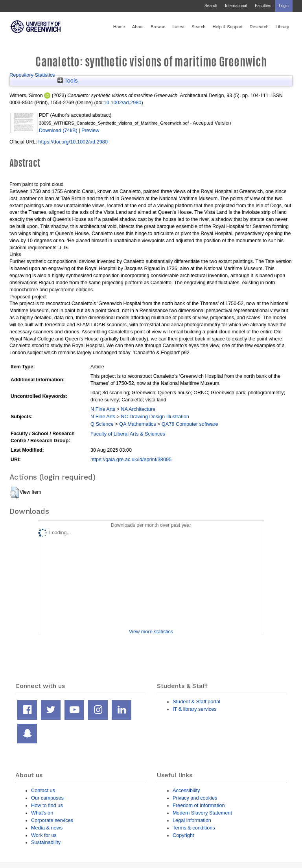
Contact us (43, 790)
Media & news (47, 828)
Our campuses (47, 798)
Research (259, 27)
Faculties (263, 6)
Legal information (192, 820)
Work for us (44, 835)
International (236, 6)
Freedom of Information (199, 805)
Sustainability (46, 842)
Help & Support (228, 27)
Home (119, 27)
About (138, 27)
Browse (158, 27)
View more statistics (151, 632)
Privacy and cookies (195, 798)
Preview (90, 130)
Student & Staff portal (196, 702)
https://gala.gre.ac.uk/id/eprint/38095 (131, 459)
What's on (42, 813)
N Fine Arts (103, 409)
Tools (68, 81)
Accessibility (186, 790)
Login (284, 6)
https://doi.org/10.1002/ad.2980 (73, 142)
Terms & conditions (194, 828)
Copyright (183, 835)
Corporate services (52, 820)
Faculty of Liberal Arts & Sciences (128, 434)
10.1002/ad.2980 (123, 102)
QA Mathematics (138, 424)
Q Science (102, 424)
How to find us (47, 805)
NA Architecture (138, 409)
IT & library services (195, 709)
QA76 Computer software (190, 424)
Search (211, 6)
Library (282, 27)
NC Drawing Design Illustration (155, 417)
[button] (14, 493)
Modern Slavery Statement (202, 813)
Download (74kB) (58, 130)
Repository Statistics (32, 75)
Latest (178, 27)
